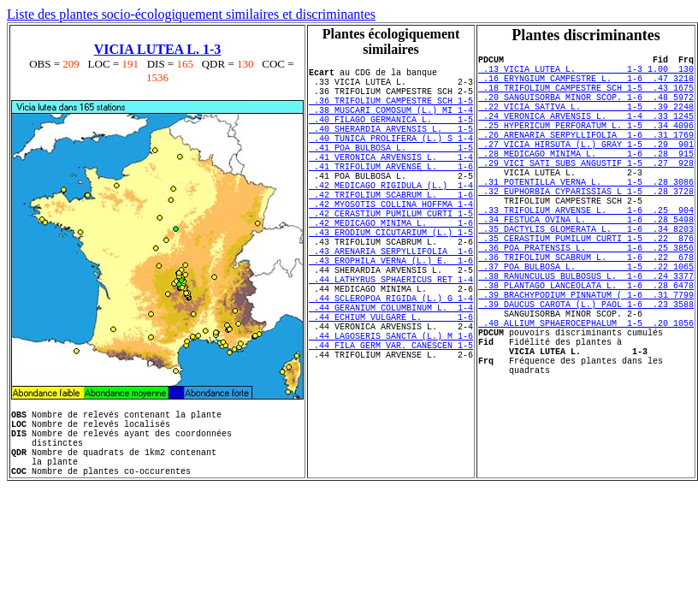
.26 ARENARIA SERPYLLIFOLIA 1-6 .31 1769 (586, 157)
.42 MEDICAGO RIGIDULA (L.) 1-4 (391, 218)
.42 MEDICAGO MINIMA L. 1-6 (391, 266)
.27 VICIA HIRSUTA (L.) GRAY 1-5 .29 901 (586, 169)
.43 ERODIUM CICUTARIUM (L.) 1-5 (391, 278)
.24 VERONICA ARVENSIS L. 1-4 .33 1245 (586, 133)
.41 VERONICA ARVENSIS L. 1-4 (391, 182)
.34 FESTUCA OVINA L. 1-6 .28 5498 (586, 265)
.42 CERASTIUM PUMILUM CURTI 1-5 (391, 254)
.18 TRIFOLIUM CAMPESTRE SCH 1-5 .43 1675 (586, 98)
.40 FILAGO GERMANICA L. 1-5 (391, 134)
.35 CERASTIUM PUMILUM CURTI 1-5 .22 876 (586, 289)
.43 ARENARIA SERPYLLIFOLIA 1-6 (391, 302)
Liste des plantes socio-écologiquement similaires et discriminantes (191, 14)
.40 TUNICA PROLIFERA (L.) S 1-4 (391, 158)
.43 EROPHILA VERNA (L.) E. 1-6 (391, 314)
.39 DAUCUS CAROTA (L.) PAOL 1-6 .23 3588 (586, 373)
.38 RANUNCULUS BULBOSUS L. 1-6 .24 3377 (586, 337)
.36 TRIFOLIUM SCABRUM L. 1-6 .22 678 (586, 313)
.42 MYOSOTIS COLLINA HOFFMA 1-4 (391, 242)
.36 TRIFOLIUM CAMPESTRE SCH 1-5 (391, 110)
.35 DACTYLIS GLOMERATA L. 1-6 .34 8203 (586, 277)
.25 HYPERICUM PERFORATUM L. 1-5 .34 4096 (586, 145)
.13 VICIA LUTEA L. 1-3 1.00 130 (586, 74)
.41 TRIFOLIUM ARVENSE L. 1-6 (391, 194)
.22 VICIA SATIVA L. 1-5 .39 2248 (586, 121)
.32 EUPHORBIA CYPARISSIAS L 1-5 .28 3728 (586, 229)
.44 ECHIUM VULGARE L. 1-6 (391, 386)
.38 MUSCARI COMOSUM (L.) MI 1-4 (391, 122)
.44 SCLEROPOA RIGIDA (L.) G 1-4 (391, 362)
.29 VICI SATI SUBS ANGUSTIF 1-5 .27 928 (586, 193)
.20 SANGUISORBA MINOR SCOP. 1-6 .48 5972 (586, 110)
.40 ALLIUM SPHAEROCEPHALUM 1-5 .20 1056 (586, 397)
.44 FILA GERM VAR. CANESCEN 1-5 (391, 422)
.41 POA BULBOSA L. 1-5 (391, 170)
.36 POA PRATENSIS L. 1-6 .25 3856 (586, 301)
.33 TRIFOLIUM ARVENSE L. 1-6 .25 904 (586, 253)
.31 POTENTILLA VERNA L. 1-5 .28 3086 (586, 217)
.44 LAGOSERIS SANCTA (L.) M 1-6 (391, 410)
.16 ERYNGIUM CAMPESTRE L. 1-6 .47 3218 (586, 86)
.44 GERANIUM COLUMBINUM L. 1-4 (391, 374)
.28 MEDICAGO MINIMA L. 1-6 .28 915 (586, 181)
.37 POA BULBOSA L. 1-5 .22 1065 (586, 325)
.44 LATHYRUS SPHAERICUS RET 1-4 (391, 338)
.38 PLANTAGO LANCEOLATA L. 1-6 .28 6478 (586, 349)
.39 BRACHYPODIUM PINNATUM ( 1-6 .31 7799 (586, 361)
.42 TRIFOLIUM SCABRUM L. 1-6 (391, 230)
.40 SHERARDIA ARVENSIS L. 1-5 (391, 146)
